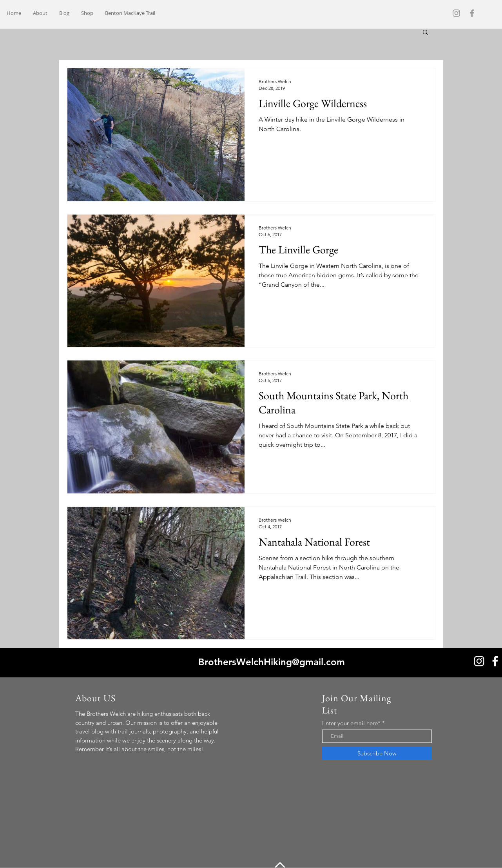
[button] (425, 33)
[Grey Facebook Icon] (472, 13)
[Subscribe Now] (377, 753)
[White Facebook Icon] (495, 661)
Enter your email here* (351, 723)
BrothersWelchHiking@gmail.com (272, 662)
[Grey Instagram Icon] (456, 13)
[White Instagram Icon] (479, 661)
